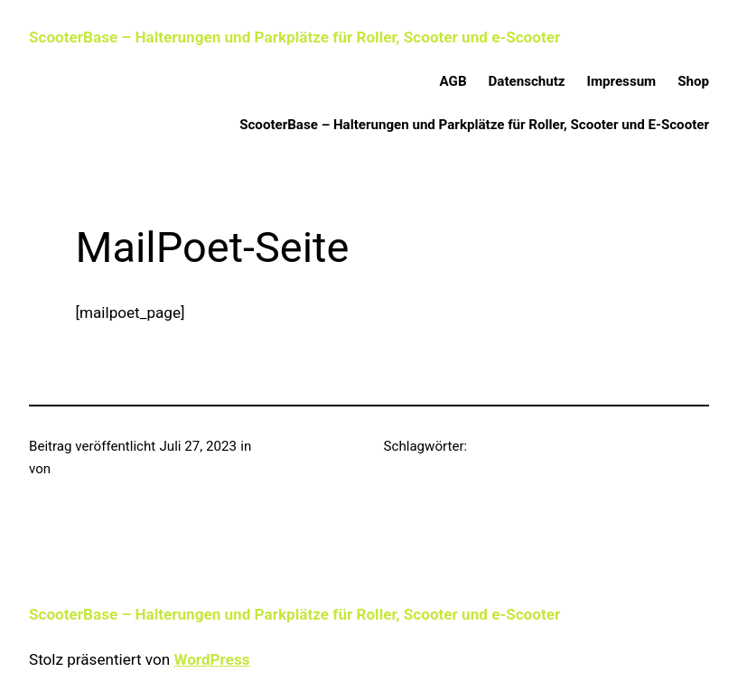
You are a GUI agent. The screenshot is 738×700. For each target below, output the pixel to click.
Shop (693, 81)
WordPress (211, 659)
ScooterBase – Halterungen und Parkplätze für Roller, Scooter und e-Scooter (294, 37)
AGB (453, 81)
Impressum (622, 81)
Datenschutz (527, 81)
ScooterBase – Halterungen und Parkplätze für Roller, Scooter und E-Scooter (474, 125)
